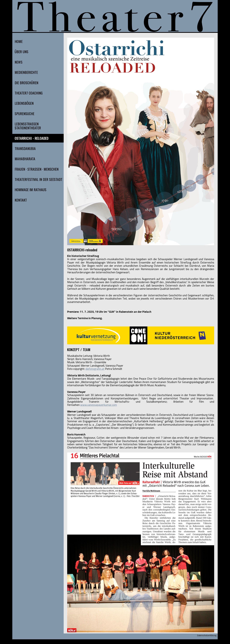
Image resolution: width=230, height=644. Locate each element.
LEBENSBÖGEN (24, 103)
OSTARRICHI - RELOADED (32, 138)
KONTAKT (21, 200)
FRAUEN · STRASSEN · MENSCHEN (37, 169)
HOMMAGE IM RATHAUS (31, 190)
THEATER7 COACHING (29, 93)
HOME (19, 41)
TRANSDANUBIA (25, 148)
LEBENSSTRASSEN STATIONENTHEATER (28, 126)
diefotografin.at (95, 369)
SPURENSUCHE (24, 114)
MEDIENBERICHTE (26, 72)
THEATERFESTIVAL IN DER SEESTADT (39, 179)
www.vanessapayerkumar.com (99, 405)
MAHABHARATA (25, 159)
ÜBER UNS (21, 52)
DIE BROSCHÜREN (26, 83)
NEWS (19, 62)
